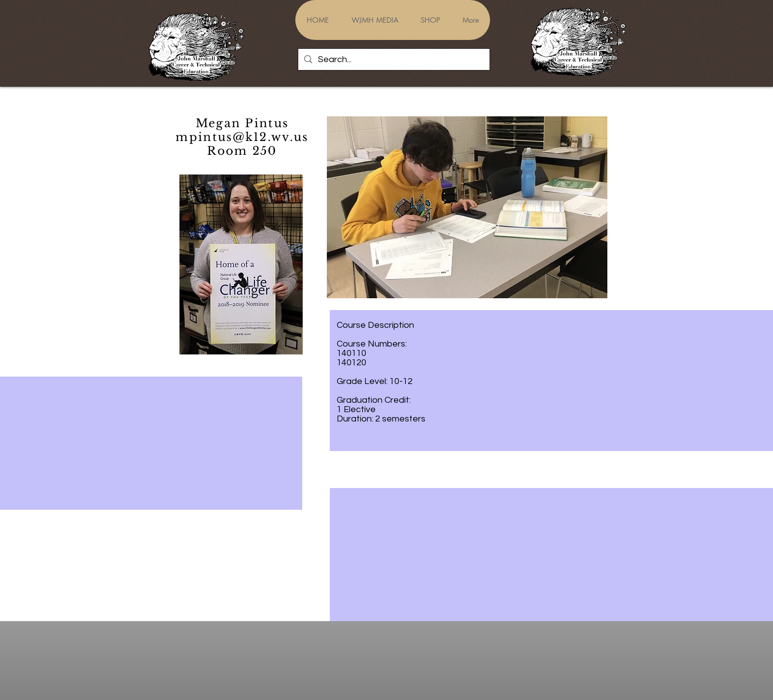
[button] (467, 207)
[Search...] (393, 59)
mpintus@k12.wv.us (242, 137)
